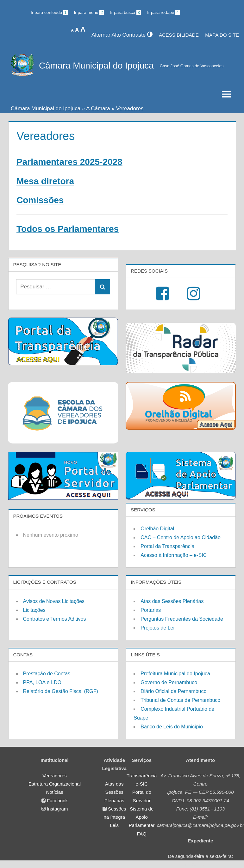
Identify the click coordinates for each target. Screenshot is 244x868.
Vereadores (55, 776)
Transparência (142, 776)
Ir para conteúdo (49, 12)
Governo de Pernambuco (169, 682)
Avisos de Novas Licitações (54, 601)
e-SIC (142, 784)
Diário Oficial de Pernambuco (173, 691)
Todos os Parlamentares (68, 229)
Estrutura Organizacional (55, 784)
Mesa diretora (45, 181)
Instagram (57, 809)
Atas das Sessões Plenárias (172, 601)
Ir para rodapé (163, 12)
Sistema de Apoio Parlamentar (142, 817)
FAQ (142, 834)
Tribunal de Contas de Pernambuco (180, 700)
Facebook (57, 801)
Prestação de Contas (47, 674)
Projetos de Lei (157, 628)
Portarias (151, 610)
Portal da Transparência (167, 546)
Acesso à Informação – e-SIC (174, 555)
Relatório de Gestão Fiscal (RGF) (61, 691)
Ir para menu (89, 12)
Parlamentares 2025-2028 (69, 162)
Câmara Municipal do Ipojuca (96, 66)
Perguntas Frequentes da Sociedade (182, 619)
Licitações (34, 610)
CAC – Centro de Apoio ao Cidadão (181, 537)
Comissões (40, 200)
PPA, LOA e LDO (42, 682)
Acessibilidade (179, 35)
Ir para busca (125, 12)
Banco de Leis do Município (172, 727)
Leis (115, 825)
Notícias (54, 792)
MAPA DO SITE (222, 35)
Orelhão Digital (157, 529)
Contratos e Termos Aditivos (55, 619)
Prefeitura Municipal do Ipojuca (175, 674)
